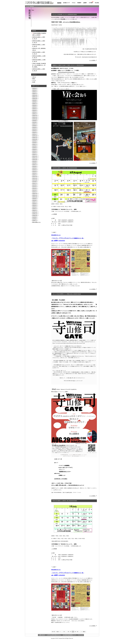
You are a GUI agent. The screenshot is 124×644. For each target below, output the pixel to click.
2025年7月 (34, 104)
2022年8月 (34, 163)
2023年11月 (35, 137)
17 (71, 632)
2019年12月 (35, 212)
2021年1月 (34, 192)
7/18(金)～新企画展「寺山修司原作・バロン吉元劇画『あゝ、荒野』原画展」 (39, 65)
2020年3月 (34, 207)
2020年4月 (34, 205)
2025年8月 (34, 102)
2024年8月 (34, 122)
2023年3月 (34, 151)
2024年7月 (34, 124)
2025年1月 (34, 114)
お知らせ (34, 77)
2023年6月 (34, 146)
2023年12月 (35, 136)
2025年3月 (34, 110)
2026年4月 (34, 88)
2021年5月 (34, 185)
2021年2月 (34, 190)
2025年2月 (34, 112)
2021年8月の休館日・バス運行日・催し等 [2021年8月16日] (65, 168)
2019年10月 (35, 215)
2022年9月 (34, 161)
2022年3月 (34, 171)
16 (68, 632)
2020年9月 (34, 199)
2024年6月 (34, 126)
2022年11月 (35, 158)
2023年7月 (34, 144)
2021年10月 (35, 180)
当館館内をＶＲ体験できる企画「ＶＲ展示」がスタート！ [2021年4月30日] (68, 65)
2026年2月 (34, 92)
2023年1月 (34, 154)
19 (75, 632)
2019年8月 (34, 219)
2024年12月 (35, 115)
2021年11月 (35, 178)
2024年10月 (35, 119)
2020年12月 (35, 193)
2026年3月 (34, 90)
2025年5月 (34, 107)
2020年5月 (34, 204)
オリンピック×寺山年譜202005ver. (71, 22)
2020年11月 (35, 195)
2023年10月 (35, 139)
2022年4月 (34, 170)
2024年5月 (34, 127)
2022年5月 (34, 168)
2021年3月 (34, 188)
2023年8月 (34, 143)
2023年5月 (34, 148)
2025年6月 (34, 105)
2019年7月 (34, 221)
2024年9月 (34, 121)
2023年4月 (34, 149)
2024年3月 (34, 131)
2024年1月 (34, 134)
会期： (58, 241)
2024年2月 (34, 132)
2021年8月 (34, 182)
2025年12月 (35, 95)
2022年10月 (35, 160)
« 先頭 (57, 632)
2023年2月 (34, 153)
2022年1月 (34, 175)
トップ (28, 6)
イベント (34, 80)
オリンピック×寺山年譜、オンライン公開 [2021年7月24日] (65, 14)
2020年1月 (34, 210)
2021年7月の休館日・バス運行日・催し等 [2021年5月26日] (65, 501)
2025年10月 (35, 98)
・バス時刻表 (54, 214)
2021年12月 (35, 176)
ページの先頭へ (92, 60)
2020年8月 (34, 200)
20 (77, 632)
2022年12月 (35, 156)
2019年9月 (34, 217)
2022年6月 (34, 166)
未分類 (34, 82)
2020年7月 (34, 202)
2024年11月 (35, 117)
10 (64, 632)
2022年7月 (34, 165)
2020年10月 (35, 197)
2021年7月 (34, 183)
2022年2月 (34, 173)
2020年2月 (34, 209)
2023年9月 (34, 141)
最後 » (84, 632)
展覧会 (34, 79)
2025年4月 (34, 109)
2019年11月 (35, 214)
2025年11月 (35, 97)
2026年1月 (34, 93)
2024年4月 (34, 129)
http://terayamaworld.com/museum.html (66, 72)
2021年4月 (34, 187)
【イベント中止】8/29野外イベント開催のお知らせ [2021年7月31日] (67, 294)
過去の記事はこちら (36, 222)
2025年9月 (34, 100)
